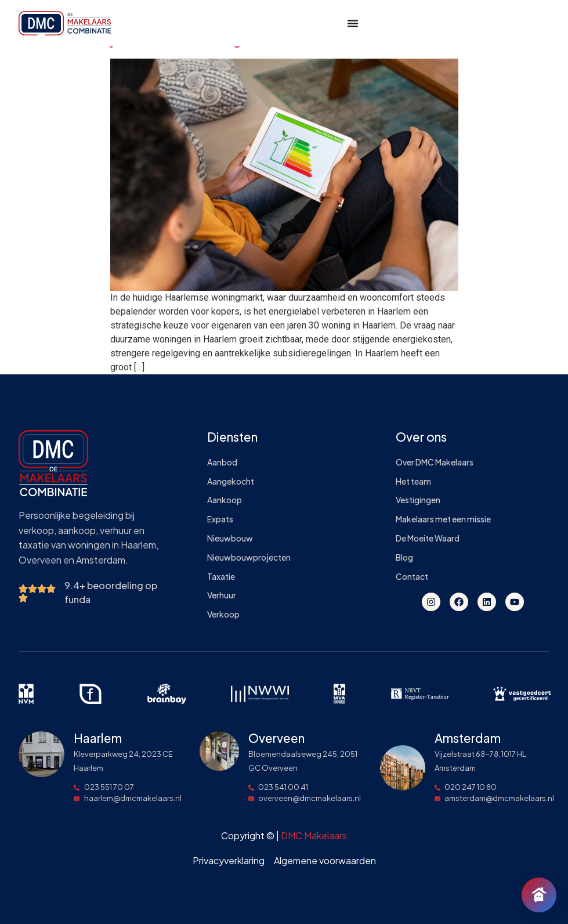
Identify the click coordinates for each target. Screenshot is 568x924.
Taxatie (221, 577)
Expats (220, 519)
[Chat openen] (539, 895)
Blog (404, 557)
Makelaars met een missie (443, 519)
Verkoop (223, 614)
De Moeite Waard (428, 538)
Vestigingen (418, 500)
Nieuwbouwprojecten (249, 557)
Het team (413, 481)
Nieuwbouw (230, 538)
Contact (412, 577)
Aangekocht (231, 481)
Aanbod (222, 462)
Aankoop (225, 500)
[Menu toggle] (353, 23)
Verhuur (222, 595)
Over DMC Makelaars (435, 462)
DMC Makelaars (314, 835)
